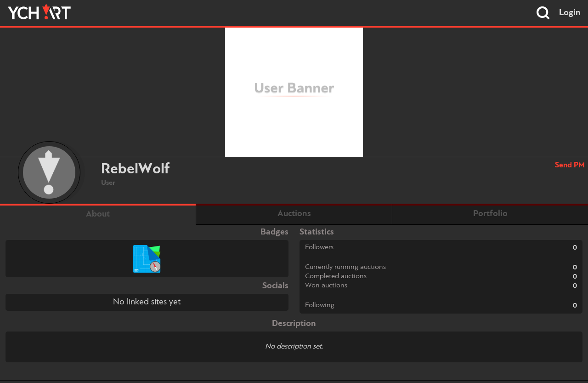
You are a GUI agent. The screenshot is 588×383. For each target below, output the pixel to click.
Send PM (570, 165)
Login (570, 13)
